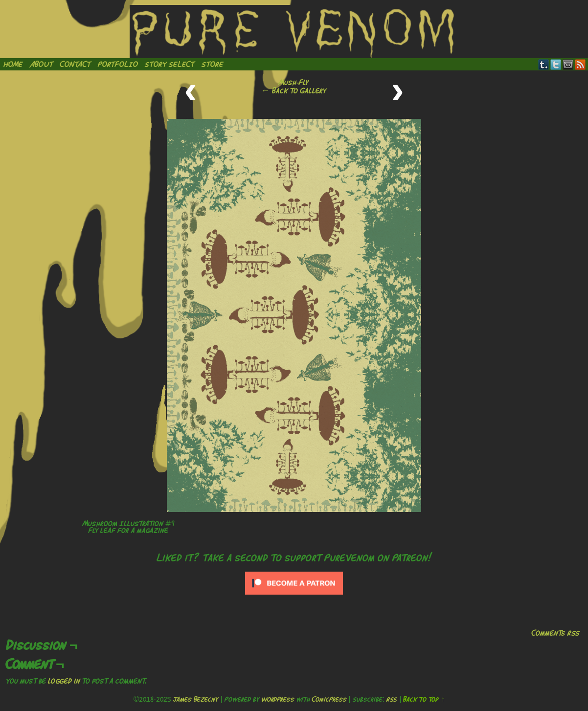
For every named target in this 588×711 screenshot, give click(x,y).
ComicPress (329, 699)
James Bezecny (196, 699)
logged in (64, 681)
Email (568, 64)
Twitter (556, 64)
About (42, 64)
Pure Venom (294, 32)
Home (13, 64)
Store (213, 64)
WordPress (278, 699)
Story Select (170, 64)
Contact (76, 64)
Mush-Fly (294, 82)
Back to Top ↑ (424, 699)
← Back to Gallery (294, 90)
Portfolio (118, 64)
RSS (580, 64)
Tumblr (544, 64)
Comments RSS (556, 633)
